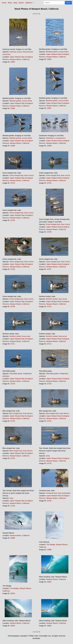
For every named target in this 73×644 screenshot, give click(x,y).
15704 (13, 220)
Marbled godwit (52, 52)
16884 (13, 538)
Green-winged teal (16, 175)
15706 (13, 269)
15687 (49, 108)
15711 (13, 344)
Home (4, 3)
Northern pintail (52, 299)
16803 (13, 626)
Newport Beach (16, 59)
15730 (13, 421)
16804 (49, 626)
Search (21, 3)
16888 (49, 550)
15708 (13, 307)
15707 (49, 269)
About (10, 3)
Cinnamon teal (51, 493)
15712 (49, 344)
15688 (13, 146)
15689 (49, 146)
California (26, 59)
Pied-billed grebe (16, 374)
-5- (39, 14)
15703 (49, 183)
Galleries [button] (29, 3)
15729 (49, 384)
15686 (13, 108)
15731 (49, 421)
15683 (13, 62)
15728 (13, 384)
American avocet (16, 52)
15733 (49, 463)
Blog (15, 3)
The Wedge (51, 545)
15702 (13, 183)
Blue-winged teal (16, 413)
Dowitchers (50, 138)
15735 (49, 501)
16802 (49, 582)
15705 (49, 232)
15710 (49, 307)
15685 (49, 59)
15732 (13, 458)
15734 (13, 506)
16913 (13, 593)
